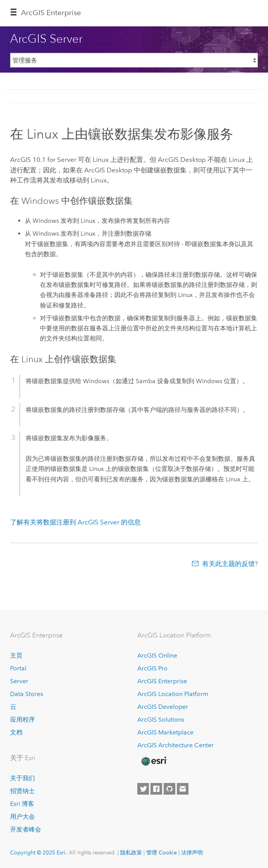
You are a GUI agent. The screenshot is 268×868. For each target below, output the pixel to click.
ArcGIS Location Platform (173, 694)
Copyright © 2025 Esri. (39, 852)
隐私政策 (131, 852)
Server (19, 681)
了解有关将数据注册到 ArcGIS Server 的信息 (75, 522)
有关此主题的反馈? (230, 564)
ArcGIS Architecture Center (175, 745)
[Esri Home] (154, 761)
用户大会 (22, 817)
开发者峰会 (26, 829)
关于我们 (22, 778)
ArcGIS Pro (152, 668)
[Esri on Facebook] (156, 789)
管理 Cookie (162, 852)
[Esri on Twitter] (143, 789)
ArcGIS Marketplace (165, 732)
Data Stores (27, 694)
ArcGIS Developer (163, 707)
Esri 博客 (22, 804)
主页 (16, 655)
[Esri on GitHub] (169, 789)
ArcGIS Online (157, 655)
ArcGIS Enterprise (51, 13)
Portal (18, 668)
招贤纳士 (22, 791)
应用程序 (22, 720)
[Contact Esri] (183, 789)
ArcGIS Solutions (161, 720)
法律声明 (192, 852)
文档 (16, 732)
